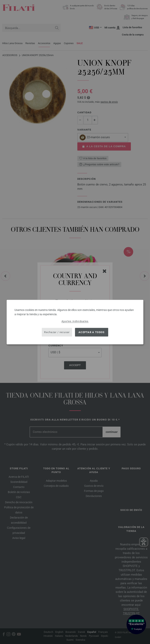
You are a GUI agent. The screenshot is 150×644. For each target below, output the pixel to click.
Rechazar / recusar (57, 332)
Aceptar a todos (92, 332)
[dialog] (75, 322)
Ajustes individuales (75, 321)
